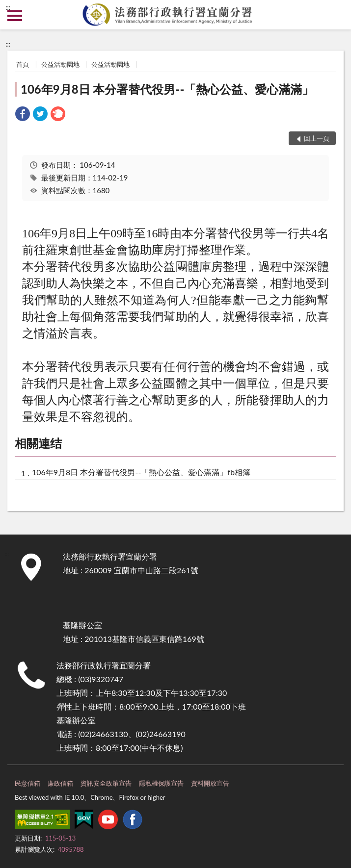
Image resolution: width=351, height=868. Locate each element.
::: (8, 7)
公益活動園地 (60, 64)
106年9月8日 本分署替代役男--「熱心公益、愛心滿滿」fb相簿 (141, 472)
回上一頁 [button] (317, 138)
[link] (23, 115)
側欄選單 (15, 16)
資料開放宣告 (210, 783)
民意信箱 (27, 783)
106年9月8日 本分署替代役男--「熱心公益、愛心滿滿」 (167, 89)
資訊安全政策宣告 (106, 783)
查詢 (336, 15)
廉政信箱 (60, 783)
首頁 (23, 64)
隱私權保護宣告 (161, 783)
